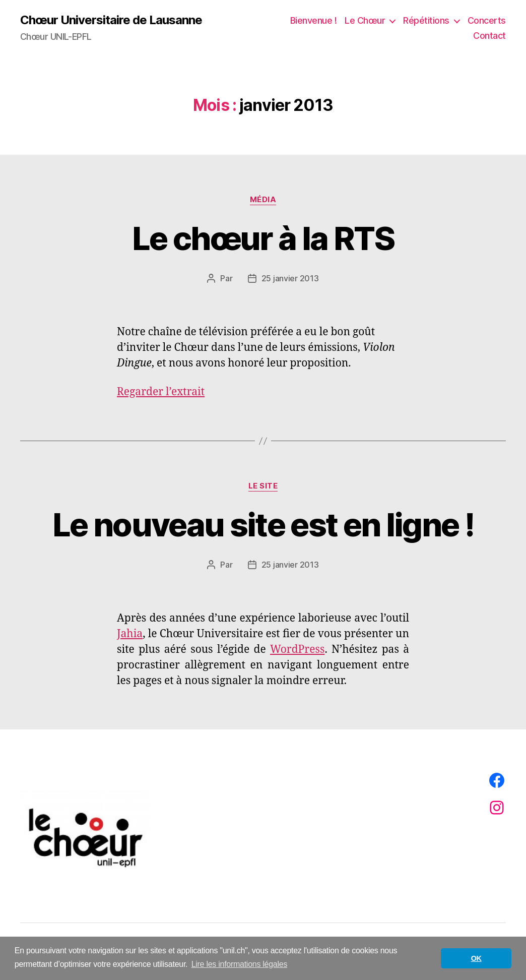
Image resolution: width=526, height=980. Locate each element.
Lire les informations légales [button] (240, 964)
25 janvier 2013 (290, 278)
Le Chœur (365, 20)
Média (263, 200)
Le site (263, 486)
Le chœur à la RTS (263, 238)
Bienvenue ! (314, 20)
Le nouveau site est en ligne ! (263, 525)
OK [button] (476, 958)
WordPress (297, 650)
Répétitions (426, 20)
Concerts (487, 20)
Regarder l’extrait (161, 392)
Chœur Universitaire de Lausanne (111, 20)
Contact (489, 36)
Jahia (130, 634)
